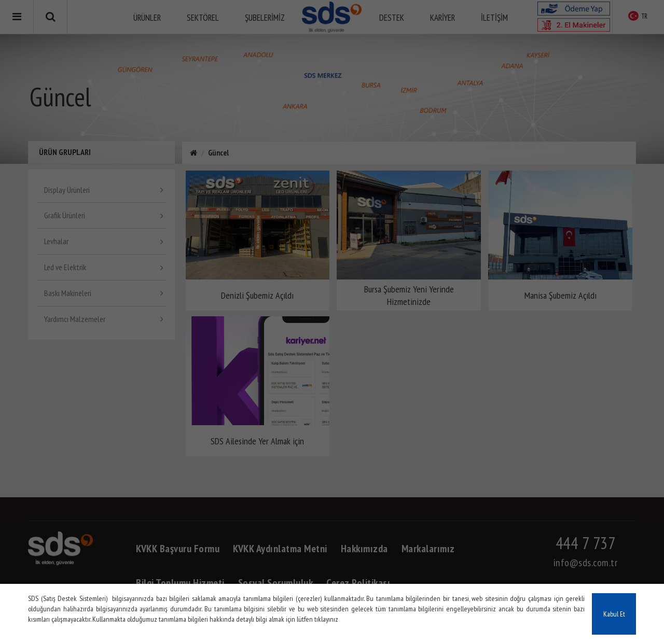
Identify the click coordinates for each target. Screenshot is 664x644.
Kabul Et (614, 614)
